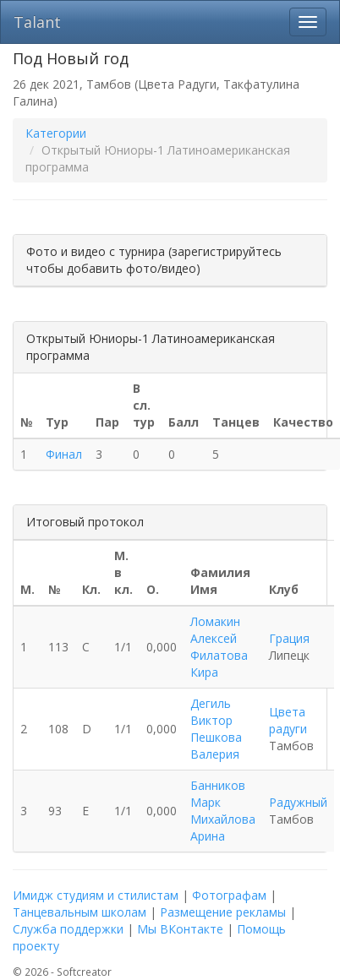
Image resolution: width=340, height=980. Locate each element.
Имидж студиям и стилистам (96, 895)
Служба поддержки (68, 929)
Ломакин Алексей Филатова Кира (219, 647)
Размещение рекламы (223, 912)
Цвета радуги (288, 720)
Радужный (298, 802)
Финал (64, 454)
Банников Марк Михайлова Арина (223, 811)
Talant (37, 22)
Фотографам (229, 895)
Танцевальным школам (80, 912)
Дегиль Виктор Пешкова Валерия (216, 729)
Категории (56, 133)
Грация (289, 638)
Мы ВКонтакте (180, 929)
